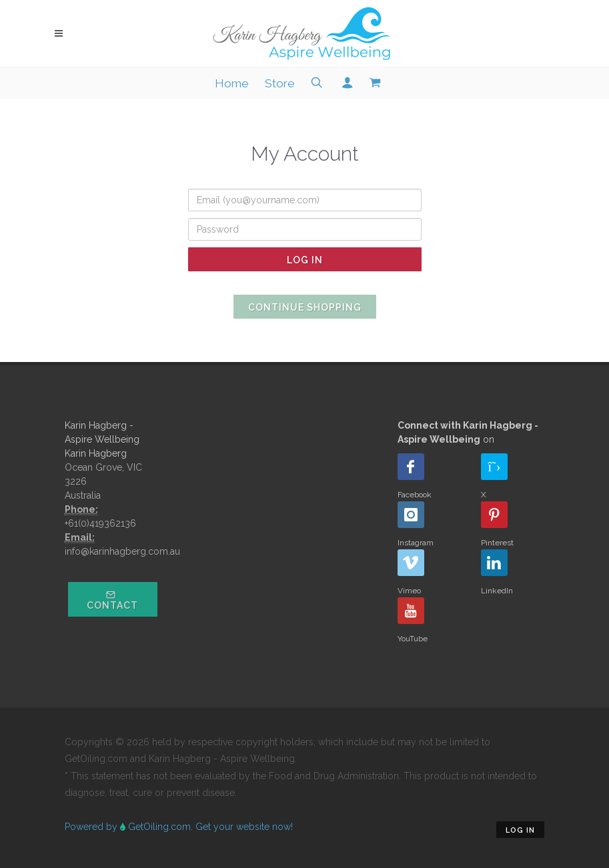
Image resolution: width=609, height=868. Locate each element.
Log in (520, 830)
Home (232, 83)
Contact (112, 600)
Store (280, 83)
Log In (305, 260)
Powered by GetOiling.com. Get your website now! (179, 827)
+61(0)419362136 (100, 523)
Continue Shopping (305, 307)
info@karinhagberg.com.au (122, 551)
